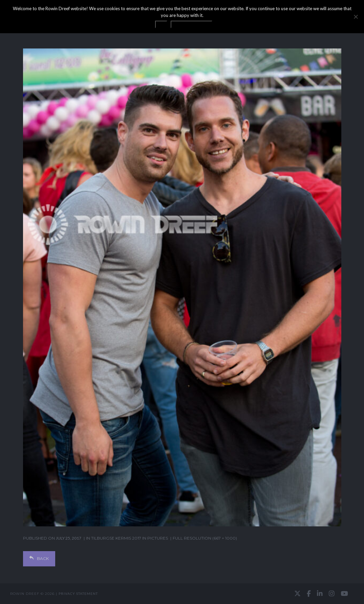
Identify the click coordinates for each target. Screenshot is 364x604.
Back (39, 558)
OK (161, 24)
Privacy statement (78, 593)
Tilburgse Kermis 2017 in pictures (130, 538)
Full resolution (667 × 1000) (205, 538)
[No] (356, 17)
